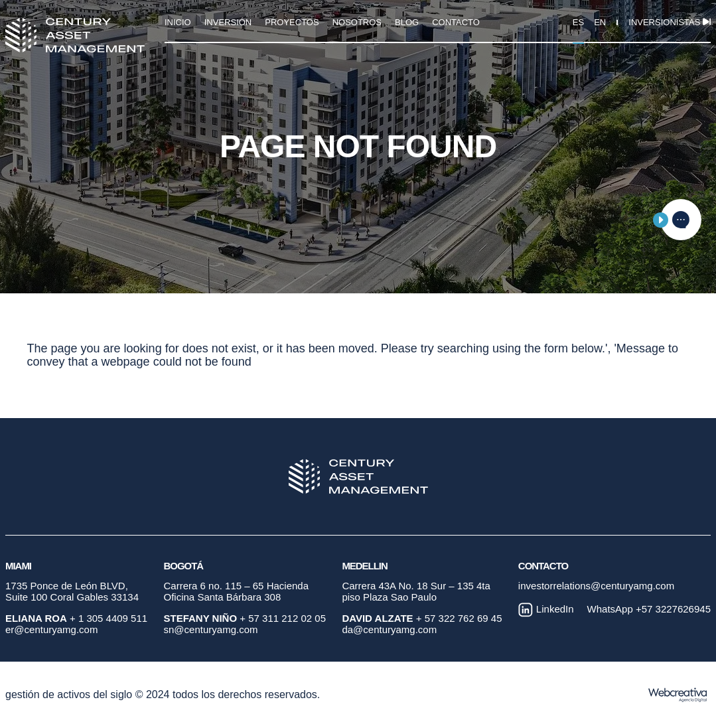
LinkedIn (546, 610)
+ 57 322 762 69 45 (459, 618)
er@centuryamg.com (51, 629)
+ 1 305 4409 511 (108, 618)
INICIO (178, 23)
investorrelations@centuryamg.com (596, 586)
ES (578, 23)
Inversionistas (670, 23)
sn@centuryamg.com (211, 629)
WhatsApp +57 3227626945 (649, 609)
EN (600, 23)
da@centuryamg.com (389, 629)
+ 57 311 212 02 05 (283, 618)
